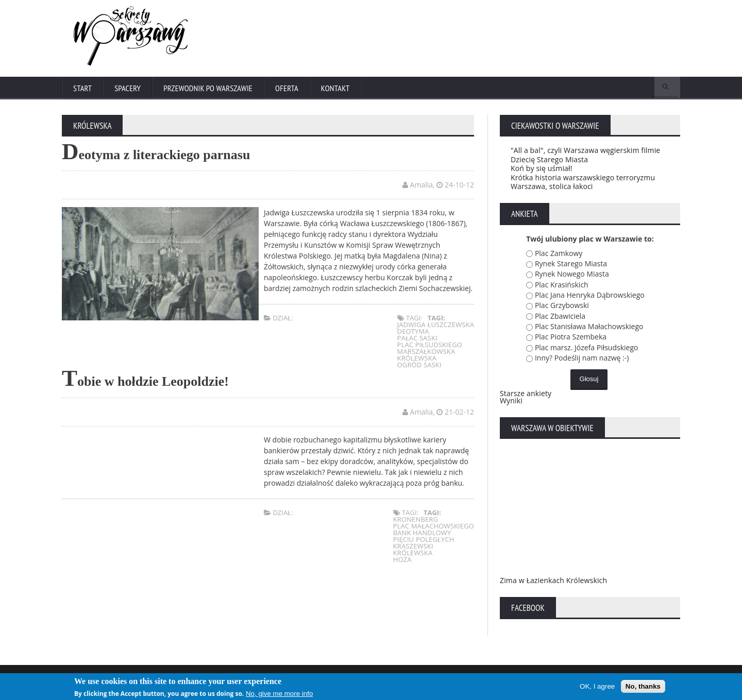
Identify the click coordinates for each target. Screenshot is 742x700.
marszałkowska (427, 354)
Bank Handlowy (423, 535)
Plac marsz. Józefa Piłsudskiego (587, 349)
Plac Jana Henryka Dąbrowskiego (590, 297)
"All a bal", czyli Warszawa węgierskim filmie (584, 152)
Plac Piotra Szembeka (571, 339)
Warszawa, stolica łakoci (551, 188)
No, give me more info (279, 694)
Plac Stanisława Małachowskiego (589, 328)
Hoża (403, 561)
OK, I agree (597, 686)
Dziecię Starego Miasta (549, 161)
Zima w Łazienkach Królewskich (552, 582)
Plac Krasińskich (562, 287)
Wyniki (511, 403)
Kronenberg (416, 521)
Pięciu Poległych (424, 541)
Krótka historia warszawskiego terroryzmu (581, 180)
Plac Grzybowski (562, 308)
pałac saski (418, 340)
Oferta (290, 89)
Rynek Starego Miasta (571, 266)
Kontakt (339, 89)
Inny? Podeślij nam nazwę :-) (582, 360)
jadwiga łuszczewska (436, 327)
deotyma (414, 334)
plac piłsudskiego (430, 347)
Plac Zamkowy (559, 255)
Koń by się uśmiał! (541, 170)
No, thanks (643, 686)
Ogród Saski (420, 367)
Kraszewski (414, 548)
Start (83, 89)
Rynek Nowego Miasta (572, 276)
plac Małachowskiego (434, 528)
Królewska (418, 361)
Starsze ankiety (525, 395)
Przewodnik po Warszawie (210, 89)
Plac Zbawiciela (560, 318)
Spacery (128, 89)
